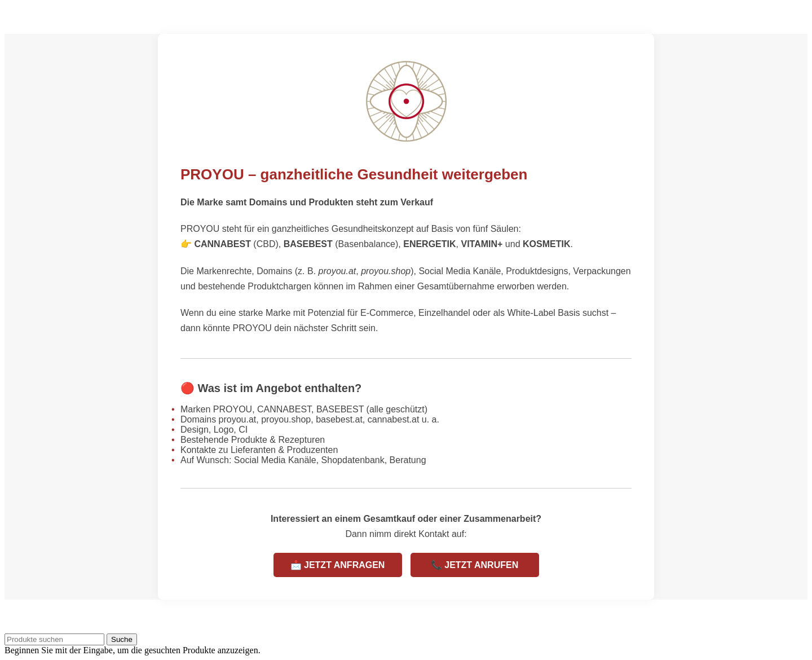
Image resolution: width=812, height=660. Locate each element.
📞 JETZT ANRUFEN (475, 565)
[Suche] (54, 639)
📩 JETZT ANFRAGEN (338, 565)
